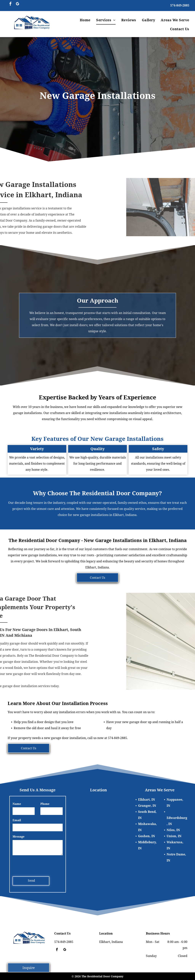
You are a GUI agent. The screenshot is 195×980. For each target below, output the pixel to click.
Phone (45, 804)
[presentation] (42, 865)
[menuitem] (85, 20)
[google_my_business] (18, 4)
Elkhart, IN (147, 800)
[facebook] (10, 4)
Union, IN (174, 836)
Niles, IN (173, 830)
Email (17, 820)
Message (19, 837)
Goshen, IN (147, 836)
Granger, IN (147, 806)
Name (17, 804)
